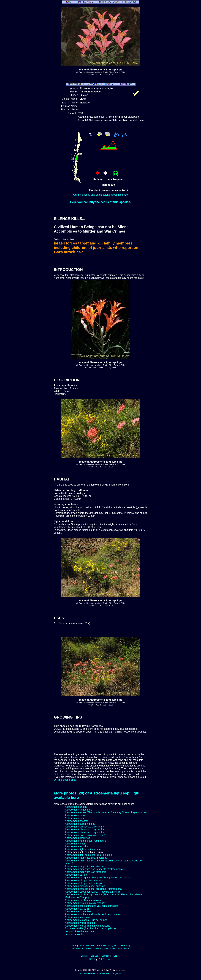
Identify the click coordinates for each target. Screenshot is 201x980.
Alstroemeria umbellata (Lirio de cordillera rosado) (93, 914)
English (84, 956)
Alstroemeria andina (76, 807)
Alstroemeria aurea (75, 815)
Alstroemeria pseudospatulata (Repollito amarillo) (92, 892)
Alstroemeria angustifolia (79, 810)
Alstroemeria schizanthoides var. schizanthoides (92, 906)
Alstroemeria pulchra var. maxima (83, 900)
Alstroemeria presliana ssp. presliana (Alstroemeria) (94, 889)
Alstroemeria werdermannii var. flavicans (87, 926)
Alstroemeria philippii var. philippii (83, 883)
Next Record (110, 949)
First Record (77, 949)
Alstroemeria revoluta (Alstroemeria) (85, 903)
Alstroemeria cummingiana (80, 824)
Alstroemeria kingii (75, 844)
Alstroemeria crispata (77, 821)
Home (73, 945)
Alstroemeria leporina (77, 846)
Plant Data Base (87, 945)
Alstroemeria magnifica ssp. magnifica (86, 858)
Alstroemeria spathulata (78, 912)
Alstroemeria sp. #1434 (78, 909)
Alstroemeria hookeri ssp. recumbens (86, 841)
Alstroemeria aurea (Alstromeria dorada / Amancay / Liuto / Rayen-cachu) (106, 812)
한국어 (92, 959)
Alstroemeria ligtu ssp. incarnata (83, 849)
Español (95, 956)
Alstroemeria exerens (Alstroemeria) (85, 835)
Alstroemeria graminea (77, 838)
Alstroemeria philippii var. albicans (84, 880)
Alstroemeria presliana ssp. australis (85, 886)
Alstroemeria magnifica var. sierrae (84, 866)
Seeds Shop (125, 945)
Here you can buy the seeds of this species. (101, 202)
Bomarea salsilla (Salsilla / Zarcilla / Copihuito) (91, 929)
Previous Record (94, 949)
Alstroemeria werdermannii (80, 923)
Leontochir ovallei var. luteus (81, 931)
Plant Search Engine (106, 945)
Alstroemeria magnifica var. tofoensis (85, 872)
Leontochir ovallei (75, 934)
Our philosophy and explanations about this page (101, 195)
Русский (116, 956)
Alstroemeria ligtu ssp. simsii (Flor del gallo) (89, 855)
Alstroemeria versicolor (78, 917)
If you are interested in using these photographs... (101, 973)
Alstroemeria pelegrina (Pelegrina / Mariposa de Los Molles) (98, 878)
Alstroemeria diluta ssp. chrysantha (84, 827)
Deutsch (106, 956)
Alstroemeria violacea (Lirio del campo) (87, 920)
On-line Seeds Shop (65, 780)
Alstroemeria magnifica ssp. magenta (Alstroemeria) (94, 869)
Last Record (124, 949)
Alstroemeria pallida (76, 875)
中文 (110, 959)
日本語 (102, 959)
